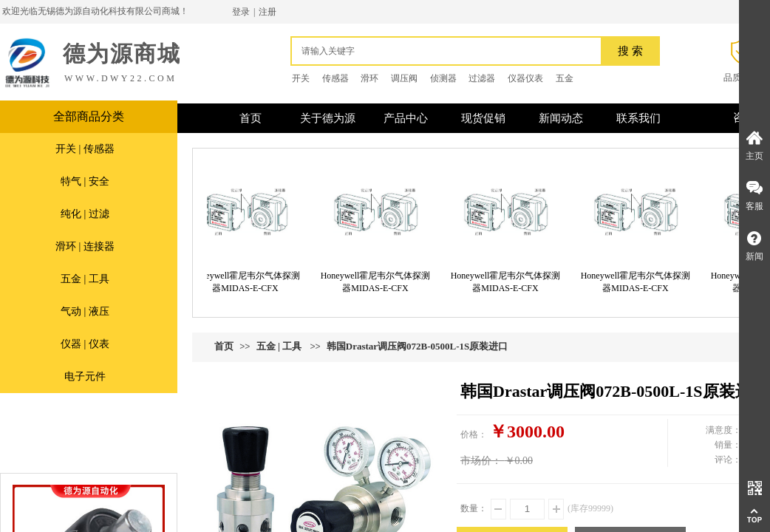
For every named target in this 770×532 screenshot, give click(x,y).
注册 (268, 12)
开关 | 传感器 (85, 149)
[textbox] (450, 51)
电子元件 (85, 376)
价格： (474, 434)
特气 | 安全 (85, 181)
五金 (565, 78)
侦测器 (443, 78)
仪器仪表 (525, 78)
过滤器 (482, 78)
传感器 (335, 78)
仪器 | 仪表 (85, 344)
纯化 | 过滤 (85, 214)
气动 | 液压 (85, 311)
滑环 (369, 78)
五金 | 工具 (85, 279)
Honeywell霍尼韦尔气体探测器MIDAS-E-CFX (249, 282)
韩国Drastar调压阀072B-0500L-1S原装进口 (418, 346)
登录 (241, 12)
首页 (224, 346)
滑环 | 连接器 (85, 246)
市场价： (481, 461)
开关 (301, 78)
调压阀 (404, 78)
